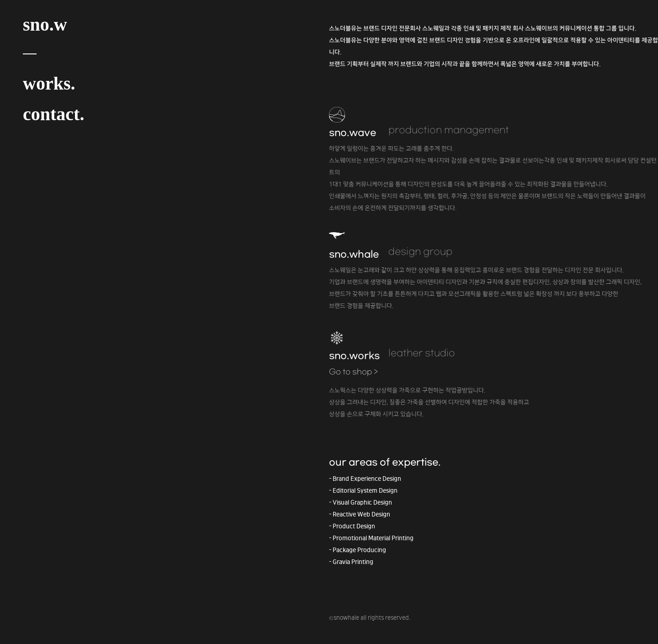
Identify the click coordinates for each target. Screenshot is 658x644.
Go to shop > (353, 372)
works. (49, 83)
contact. (53, 114)
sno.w (45, 24)
